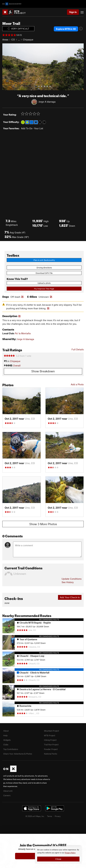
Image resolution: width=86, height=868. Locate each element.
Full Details (78, 349)
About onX (8, 791)
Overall (17, 365)
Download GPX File (44, 273)
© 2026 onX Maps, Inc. (35, 816)
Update (72, 579)
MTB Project (50, 735)
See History (68, 582)
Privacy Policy (70, 853)
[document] (58, 855)
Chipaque (28, 39)
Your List (39, 128)
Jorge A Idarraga (47, 102)
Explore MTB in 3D (66, 29)
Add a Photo (77, 384)
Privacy (58, 816)
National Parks (51, 754)
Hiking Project (50, 740)
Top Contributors (11, 749)
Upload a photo (44, 283)
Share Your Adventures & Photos (18, 754)
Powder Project (51, 749)
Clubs (6, 745)
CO (13, 39)
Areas (5, 39)
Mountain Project (51, 731)
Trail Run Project (51, 745)
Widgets (7, 740)
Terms (50, 816)
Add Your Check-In (70, 597)
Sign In (73, 12)
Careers (7, 795)
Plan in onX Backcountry (44, 260)
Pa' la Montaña (23, 333)
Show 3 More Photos (43, 524)
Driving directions (44, 268)
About (6, 731)
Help (5, 735)
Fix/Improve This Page (44, 289)
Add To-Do (27, 128)
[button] (5, 67)
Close (58, 859)
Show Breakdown (43, 371)
